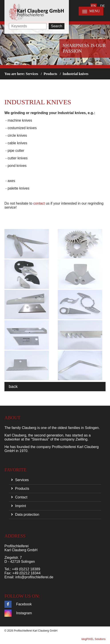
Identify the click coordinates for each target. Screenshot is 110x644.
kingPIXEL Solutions (94, 639)
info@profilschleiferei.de (34, 577)
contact (40, 203)
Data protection (27, 515)
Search (57, 26)
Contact (21, 497)
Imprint (21, 506)
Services (32, 74)
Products (50, 74)
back (13, 386)
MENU (91, 11)
